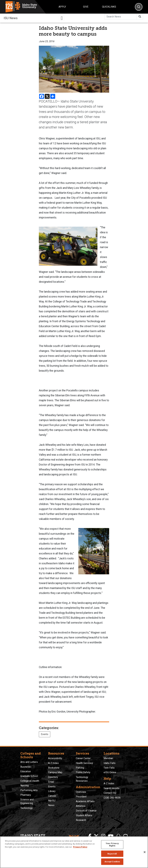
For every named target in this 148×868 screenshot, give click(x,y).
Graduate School (29, 776)
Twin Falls (109, 768)
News (51, 805)
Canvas (52, 796)
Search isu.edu (111, 788)
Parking (80, 768)
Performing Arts (29, 790)
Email (51, 782)
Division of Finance (86, 811)
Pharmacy (26, 795)
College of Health (30, 781)
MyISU (52, 801)
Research (81, 820)
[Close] (145, 852)
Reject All (112, 854)
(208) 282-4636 (112, 798)
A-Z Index (53, 763)
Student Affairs (84, 815)
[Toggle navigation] (62, 18)
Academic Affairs (85, 801)
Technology (27, 808)
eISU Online (110, 772)
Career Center (83, 758)
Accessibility (55, 758)
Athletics (81, 806)
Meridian (108, 758)
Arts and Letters (29, 762)
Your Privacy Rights (112, 845)
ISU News (11, 18)
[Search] (139, 7)
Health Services (84, 763)
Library (52, 791)
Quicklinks (109, 7)
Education (26, 771)
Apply (62, 7)
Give (86, 7)
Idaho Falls (110, 763)
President (81, 797)
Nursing (25, 785)
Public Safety (83, 772)
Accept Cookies (112, 862)
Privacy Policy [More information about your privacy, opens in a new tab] (80, 847)
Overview (81, 792)
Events (45, 734)
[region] (74, 852)
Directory (53, 777)
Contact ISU (110, 793)
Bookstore (54, 768)
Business (25, 767)
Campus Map (55, 772)
